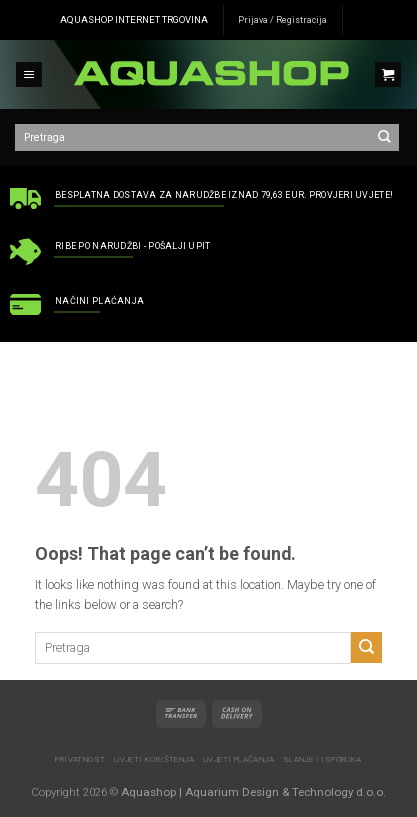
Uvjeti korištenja (154, 759)
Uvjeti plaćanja (238, 759)
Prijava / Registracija (282, 20)
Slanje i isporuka (322, 759)
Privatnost (80, 759)
